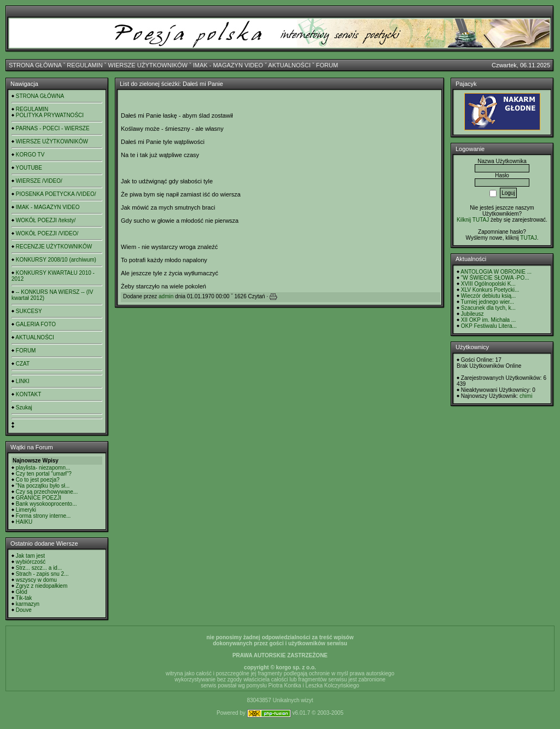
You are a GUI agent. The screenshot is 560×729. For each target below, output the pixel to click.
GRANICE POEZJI (39, 498)
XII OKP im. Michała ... (488, 320)
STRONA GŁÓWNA (35, 65)
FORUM (327, 65)
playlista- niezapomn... (43, 468)
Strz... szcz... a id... (39, 568)
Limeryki (26, 510)
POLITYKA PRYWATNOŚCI (50, 115)
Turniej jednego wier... (488, 302)
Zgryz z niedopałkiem (42, 586)
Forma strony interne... (43, 516)
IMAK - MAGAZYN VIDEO (228, 65)
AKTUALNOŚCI (289, 65)
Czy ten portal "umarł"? (44, 474)
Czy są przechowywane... (47, 492)
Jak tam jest (30, 556)
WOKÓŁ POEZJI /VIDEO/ (47, 233)
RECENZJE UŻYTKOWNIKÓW (54, 247)
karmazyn (28, 604)
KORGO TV (30, 155)
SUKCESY (29, 311)
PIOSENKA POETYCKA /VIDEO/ (56, 194)
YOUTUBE (29, 168)
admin (166, 296)
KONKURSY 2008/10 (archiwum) (56, 260)
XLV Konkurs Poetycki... (490, 290)
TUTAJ (528, 238)
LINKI (23, 381)
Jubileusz (472, 314)
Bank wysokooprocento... (46, 504)
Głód (22, 592)
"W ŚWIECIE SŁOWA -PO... (495, 278)
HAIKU (24, 522)
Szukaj (24, 407)
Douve (24, 610)
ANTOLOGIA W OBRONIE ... (496, 272)
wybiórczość (31, 562)
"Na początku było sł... (43, 486)
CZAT (23, 364)
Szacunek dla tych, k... (488, 308)
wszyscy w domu (36, 580)
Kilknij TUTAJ (473, 220)
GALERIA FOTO (36, 324)
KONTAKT (28, 394)
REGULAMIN (84, 65)
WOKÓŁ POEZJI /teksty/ (46, 220)
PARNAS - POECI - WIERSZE (53, 128)
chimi (526, 396)
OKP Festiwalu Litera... (489, 326)
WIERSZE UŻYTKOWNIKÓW (148, 65)
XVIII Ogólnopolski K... (488, 284)
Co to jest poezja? (38, 480)
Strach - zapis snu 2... (42, 574)
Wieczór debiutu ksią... (489, 296)
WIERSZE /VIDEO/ (39, 181)
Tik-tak (24, 598)
